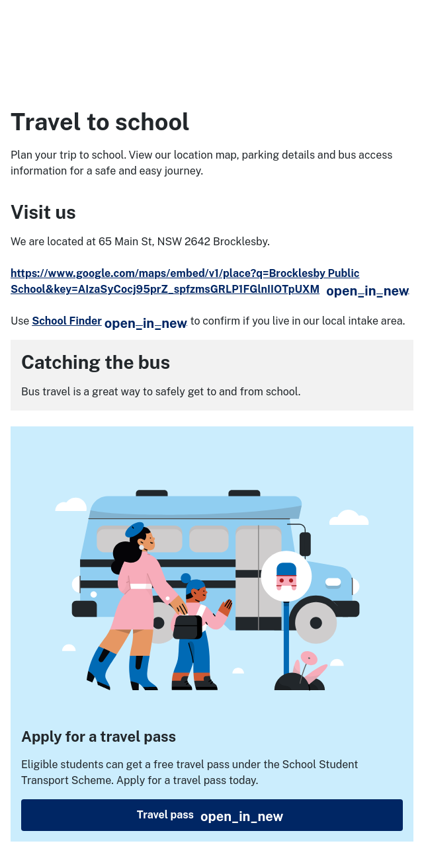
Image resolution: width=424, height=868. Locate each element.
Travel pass (268, 815)
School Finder (109, 321)
